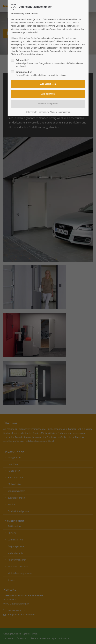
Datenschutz (31, 112)
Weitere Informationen (60, 112)
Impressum (44, 112)
